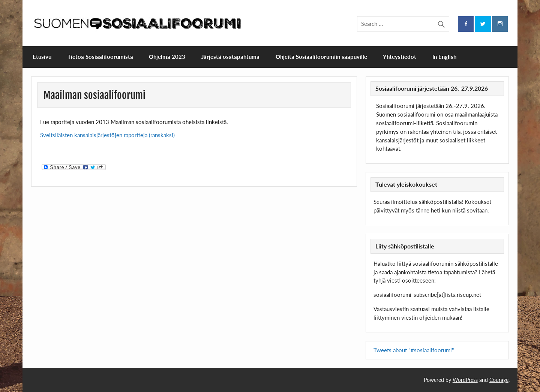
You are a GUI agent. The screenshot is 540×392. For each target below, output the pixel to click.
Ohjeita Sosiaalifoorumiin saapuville (321, 57)
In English (444, 57)
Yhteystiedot (400, 57)
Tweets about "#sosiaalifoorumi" (414, 350)
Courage (499, 380)
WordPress (465, 380)
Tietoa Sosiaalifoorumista (100, 57)
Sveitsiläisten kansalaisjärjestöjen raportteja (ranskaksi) (107, 135)
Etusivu (42, 57)
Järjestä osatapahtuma (230, 57)
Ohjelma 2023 (167, 57)
